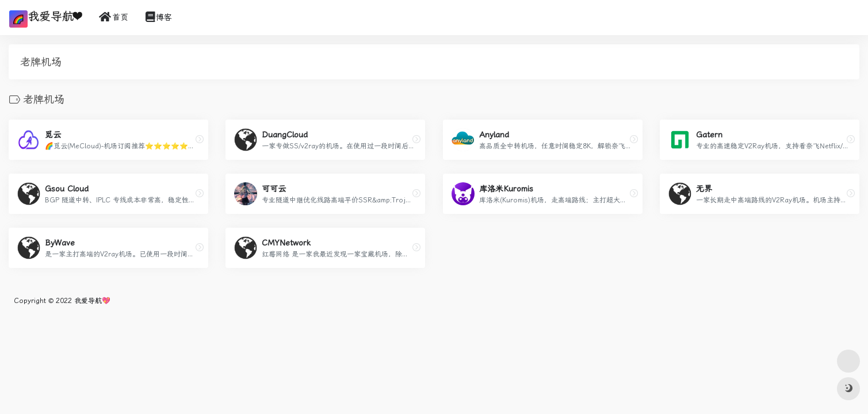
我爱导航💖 (92, 301)
